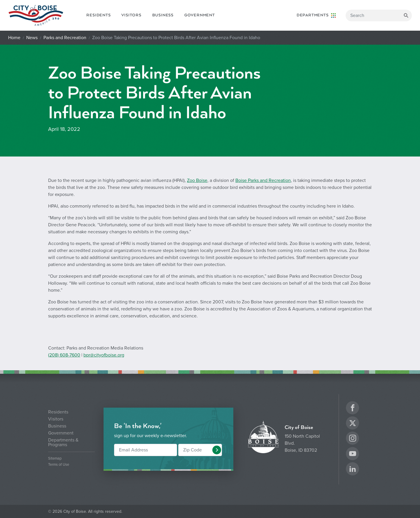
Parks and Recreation (65, 38)
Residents (98, 15)
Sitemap (55, 459)
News (32, 38)
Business (163, 15)
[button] (217, 450)
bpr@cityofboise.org (104, 355)
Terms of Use (59, 465)
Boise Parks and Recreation (263, 180)
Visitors (131, 15)
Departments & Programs (63, 442)
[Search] (379, 15)
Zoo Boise (197, 180)
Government (200, 15)
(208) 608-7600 (64, 355)
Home (14, 38)
